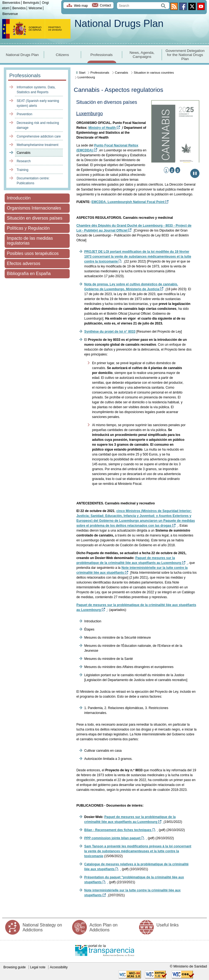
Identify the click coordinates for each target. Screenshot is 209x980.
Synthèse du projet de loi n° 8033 (110, 332)
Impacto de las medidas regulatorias (30, 241)
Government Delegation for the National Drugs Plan (185, 55)
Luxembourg (86, 77)
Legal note (38, 967)
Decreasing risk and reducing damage (38, 125)
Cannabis (24, 153)
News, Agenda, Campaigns (142, 55)
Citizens (62, 55)
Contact (105, 6)
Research (24, 161)
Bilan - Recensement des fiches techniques (121, 830)
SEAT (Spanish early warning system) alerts (38, 103)
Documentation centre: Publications (33, 181)
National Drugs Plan (119, 24)
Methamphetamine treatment (37, 145)
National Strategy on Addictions (42, 927)
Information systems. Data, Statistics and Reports (36, 90)
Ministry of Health (105, 128)
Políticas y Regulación (28, 228)
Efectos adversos (24, 263)
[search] (143, 6)
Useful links (168, 925)
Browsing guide (14, 967)
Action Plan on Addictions (104, 927)
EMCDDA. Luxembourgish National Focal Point (130, 202)
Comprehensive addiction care (39, 136)
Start (82, 73)
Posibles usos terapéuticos (33, 253)
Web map (81, 6)
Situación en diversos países (35, 218)
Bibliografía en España (29, 274)
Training (22, 170)
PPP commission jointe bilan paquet (115, 838)
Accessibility (59, 967)
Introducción (19, 198)
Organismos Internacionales (34, 208)
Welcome (35, 8)
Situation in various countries (154, 73)
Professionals (102, 55)
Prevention (24, 114)
